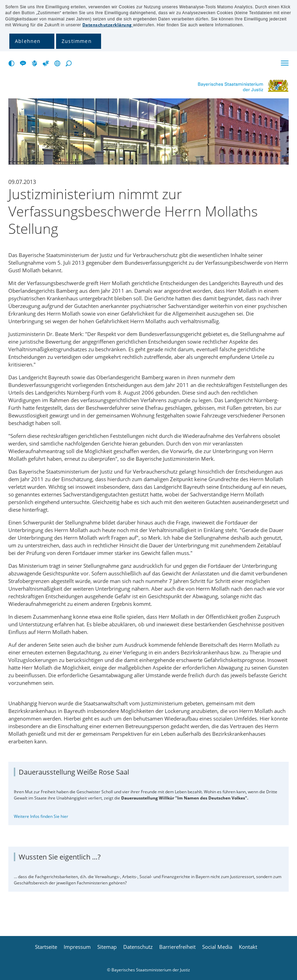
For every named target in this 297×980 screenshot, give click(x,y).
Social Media (217, 947)
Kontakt (248, 947)
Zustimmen (77, 41)
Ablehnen (28, 41)
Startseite (46, 947)
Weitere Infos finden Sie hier (41, 816)
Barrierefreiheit (177, 947)
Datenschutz (138, 947)
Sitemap (107, 947)
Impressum (77, 947)
